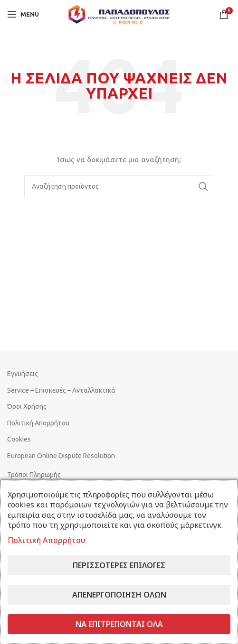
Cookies (19, 439)
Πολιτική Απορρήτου (38, 423)
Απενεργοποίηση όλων (119, 595)
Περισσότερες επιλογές (119, 565)
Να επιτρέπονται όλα (119, 624)
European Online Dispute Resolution (61, 456)
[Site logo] (119, 14)
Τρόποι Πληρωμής (34, 475)
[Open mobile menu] (23, 14)
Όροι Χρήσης (27, 406)
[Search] (119, 186)
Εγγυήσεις (23, 374)
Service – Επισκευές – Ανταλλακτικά (61, 390)
